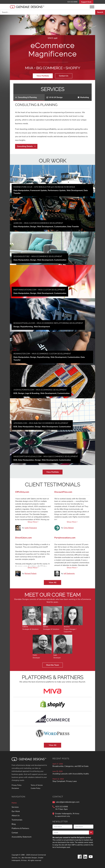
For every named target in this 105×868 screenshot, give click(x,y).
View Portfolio (43, 76)
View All (53, 582)
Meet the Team (53, 665)
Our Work (16, 811)
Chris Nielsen (69, 528)
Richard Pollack (31, 573)
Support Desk (86, 2)
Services (15, 807)
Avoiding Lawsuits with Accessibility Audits (71, 774)
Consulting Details (26, 146)
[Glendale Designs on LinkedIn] (85, 859)
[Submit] (91, 833)
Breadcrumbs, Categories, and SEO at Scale (71, 766)
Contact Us (64, 76)
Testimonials (17, 820)
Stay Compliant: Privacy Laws (65, 781)
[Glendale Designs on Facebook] (80, 859)
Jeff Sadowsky (69, 573)
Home (14, 803)
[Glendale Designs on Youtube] (91, 859)
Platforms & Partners (20, 828)
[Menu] (92, 7)
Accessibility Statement (22, 837)
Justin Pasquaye (31, 528)
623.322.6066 (72, 2)
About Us (16, 816)
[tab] (29, 97)
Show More (33, 522)
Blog (14, 824)
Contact (15, 833)
